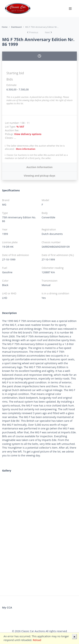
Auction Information (39, 167)
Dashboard (16, 27)
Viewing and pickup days (39, 176)
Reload (37, 640)
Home (5, 27)
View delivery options (28, 134)
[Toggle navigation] (70, 9)
